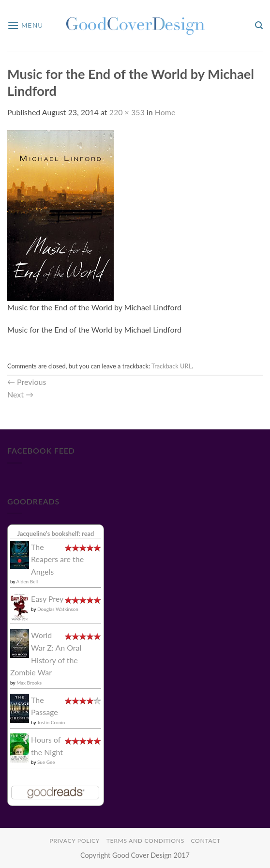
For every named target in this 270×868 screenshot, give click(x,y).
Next (20, 394)
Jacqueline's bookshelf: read (56, 533)
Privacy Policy (75, 841)
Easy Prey (47, 599)
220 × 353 (127, 112)
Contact (205, 841)
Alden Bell (27, 581)
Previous (27, 382)
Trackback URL (172, 366)
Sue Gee (46, 762)
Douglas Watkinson (58, 609)
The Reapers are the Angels (57, 559)
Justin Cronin (51, 722)
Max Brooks (29, 683)
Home (165, 112)
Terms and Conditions (145, 841)
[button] (25, 25)
